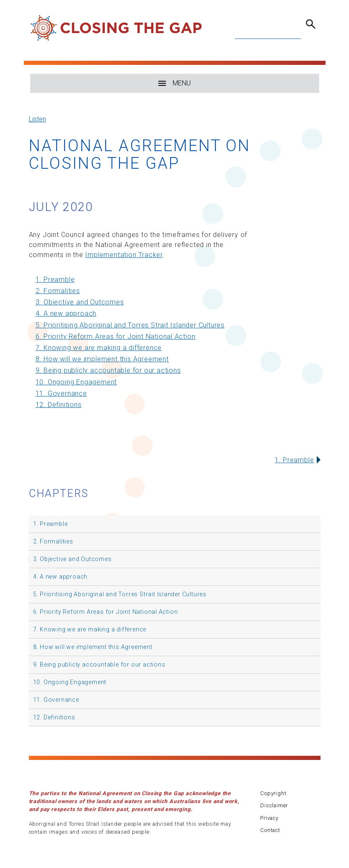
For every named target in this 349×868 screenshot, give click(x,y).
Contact (270, 830)
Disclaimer (274, 805)
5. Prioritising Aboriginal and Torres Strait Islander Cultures (130, 325)
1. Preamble (55, 279)
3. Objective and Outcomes (80, 302)
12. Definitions (59, 405)
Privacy (269, 818)
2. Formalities (58, 291)
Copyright (273, 793)
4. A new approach (66, 313)
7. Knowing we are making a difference (99, 348)
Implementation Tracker (124, 255)
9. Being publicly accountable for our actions (108, 370)
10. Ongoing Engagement (76, 382)
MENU (174, 83)
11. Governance (61, 393)
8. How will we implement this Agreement (102, 359)
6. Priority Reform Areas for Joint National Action (116, 336)
